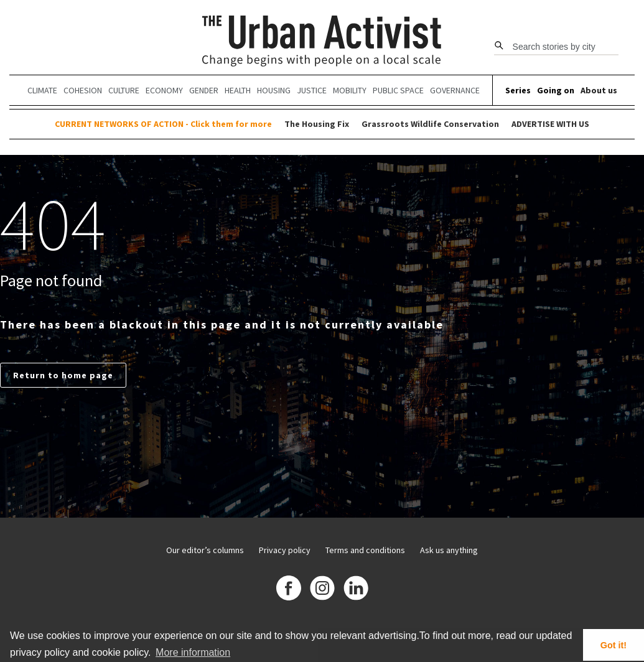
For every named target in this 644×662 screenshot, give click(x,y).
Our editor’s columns (205, 550)
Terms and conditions (365, 550)
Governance (455, 90)
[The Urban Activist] (322, 42)
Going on (556, 90)
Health (238, 90)
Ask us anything (449, 550)
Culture (124, 90)
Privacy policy (285, 550)
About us (599, 90)
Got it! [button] (614, 645)
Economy (164, 90)
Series (518, 90)
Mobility (350, 90)
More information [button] (193, 652)
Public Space (398, 90)
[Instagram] (322, 590)
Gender (204, 90)
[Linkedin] (356, 590)
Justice (312, 90)
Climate (42, 90)
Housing (274, 90)
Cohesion (83, 90)
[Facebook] (289, 590)
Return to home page (63, 375)
